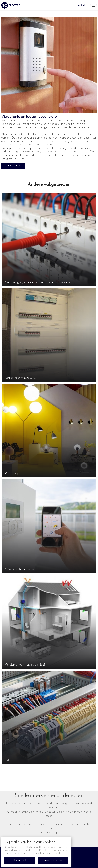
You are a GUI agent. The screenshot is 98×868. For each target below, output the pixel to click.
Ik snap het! (20, 860)
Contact (81, 5)
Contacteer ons (13, 166)
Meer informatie (53, 860)
